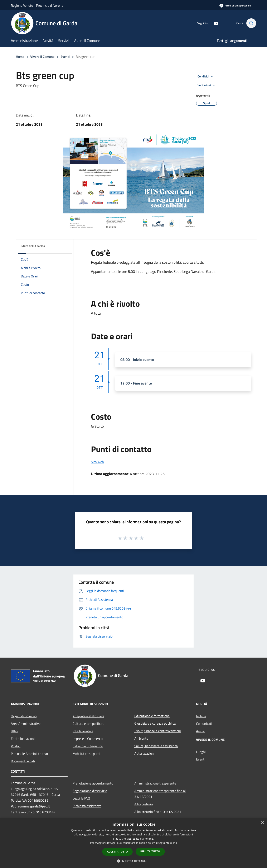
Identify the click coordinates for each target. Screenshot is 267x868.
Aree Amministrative (26, 724)
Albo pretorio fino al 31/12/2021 (158, 812)
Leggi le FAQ (81, 798)
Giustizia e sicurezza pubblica (155, 723)
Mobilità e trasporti (86, 754)
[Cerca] (251, 23)
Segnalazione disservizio (90, 791)
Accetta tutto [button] (117, 852)
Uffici (14, 731)
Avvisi (200, 731)
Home (20, 57)
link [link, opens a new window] (175, 843)
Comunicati (204, 724)
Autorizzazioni (144, 753)
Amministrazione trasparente (155, 783)
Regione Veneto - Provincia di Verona (37, 5)
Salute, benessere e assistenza (156, 746)
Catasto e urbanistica (88, 746)
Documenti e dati (23, 761)
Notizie (201, 716)
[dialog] (133, 843)
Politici (16, 746)
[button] (133, 861)
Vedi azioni (207, 85)
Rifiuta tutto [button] (150, 851)
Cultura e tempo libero (88, 724)
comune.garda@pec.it (34, 806)
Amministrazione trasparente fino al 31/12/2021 (160, 794)
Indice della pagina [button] (33, 246)
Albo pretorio (144, 804)
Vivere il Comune (43, 57)
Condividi (206, 77)
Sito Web (97, 462)
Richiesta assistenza (87, 806)
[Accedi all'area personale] (235, 6)
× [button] (262, 823)
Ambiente (141, 738)
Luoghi (201, 752)
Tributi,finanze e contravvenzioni (158, 731)
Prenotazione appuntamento (93, 783)
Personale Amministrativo (29, 754)
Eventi (65, 57)
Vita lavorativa (83, 731)
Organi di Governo (24, 716)
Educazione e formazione (152, 716)
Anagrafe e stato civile (88, 716)
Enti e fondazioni (23, 739)
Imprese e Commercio (88, 739)
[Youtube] (214, 23)
